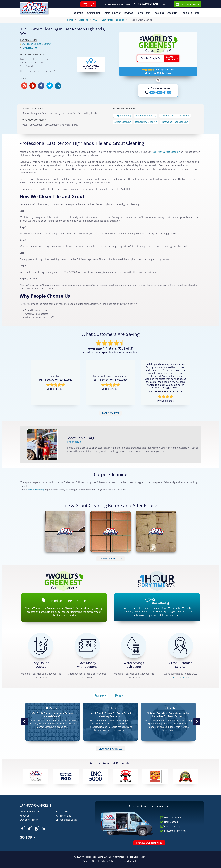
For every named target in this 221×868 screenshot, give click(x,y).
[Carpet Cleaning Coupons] (87, 646)
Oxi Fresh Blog (64, 816)
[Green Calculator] (134, 646)
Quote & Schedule (29, 811)
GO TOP (28, 837)
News (101, 696)
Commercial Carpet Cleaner (175, 116)
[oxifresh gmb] (24, 86)
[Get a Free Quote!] (41, 646)
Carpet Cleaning (123, 116)
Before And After (112, 13)
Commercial (94, 13)
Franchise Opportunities (149, 843)
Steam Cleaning (123, 122)
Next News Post (197, 722)
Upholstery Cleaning (146, 122)
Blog (121, 696)
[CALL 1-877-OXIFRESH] (180, 646)
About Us (172, 13)
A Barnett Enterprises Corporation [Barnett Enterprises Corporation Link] (129, 857)
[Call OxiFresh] (158, 92)
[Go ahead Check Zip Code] (172, 58)
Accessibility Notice (129, 861)
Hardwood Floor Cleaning (174, 122)
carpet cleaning (36, 490)
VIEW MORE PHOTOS (111, 558)
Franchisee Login (66, 820)
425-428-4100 (30, 48)
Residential (78, 13)
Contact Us (62, 811)
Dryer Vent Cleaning (146, 116)
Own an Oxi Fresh (190, 13)
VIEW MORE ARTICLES (111, 749)
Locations (159, 13)
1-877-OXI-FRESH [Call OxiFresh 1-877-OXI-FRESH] (35, 805)
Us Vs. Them (143, 13)
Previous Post (24, 722)
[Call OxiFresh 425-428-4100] (147, 5)
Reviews (128, 13)
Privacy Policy (108, 861)
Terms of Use (90, 861)
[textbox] (150, 58)
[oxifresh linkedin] (58, 86)
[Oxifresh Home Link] (34, 7)
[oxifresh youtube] (36, 829)
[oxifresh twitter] (50, 86)
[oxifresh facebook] (41, 86)
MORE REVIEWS (111, 413)
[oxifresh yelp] (33, 86)
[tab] (101, 695)
